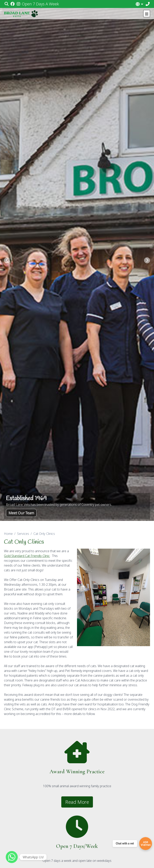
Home (8, 534)
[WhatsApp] (12, 857)
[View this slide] (77, 260)
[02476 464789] (148, 4)
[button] (140, 4)
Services (23, 534)
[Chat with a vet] (132, 844)
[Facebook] (12, 4)
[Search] (6, 4)
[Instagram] (18, 4)
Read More (77, 802)
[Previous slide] (7, 260)
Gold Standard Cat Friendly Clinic (27, 556)
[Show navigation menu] (147, 14)
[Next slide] (147, 260)
